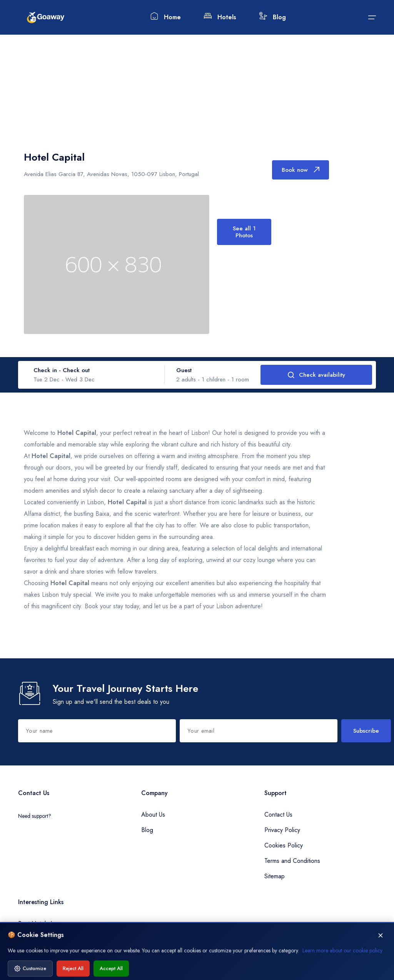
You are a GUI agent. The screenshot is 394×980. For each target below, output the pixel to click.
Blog (273, 17)
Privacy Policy (282, 830)
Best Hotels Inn (38, 924)
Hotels (220, 17)
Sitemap (275, 876)
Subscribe (366, 731)
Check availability (316, 375)
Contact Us (278, 815)
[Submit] (372, 17)
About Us (153, 815)
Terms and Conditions (292, 861)
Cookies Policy (284, 845)
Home (166, 17)
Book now (301, 170)
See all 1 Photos (244, 232)
